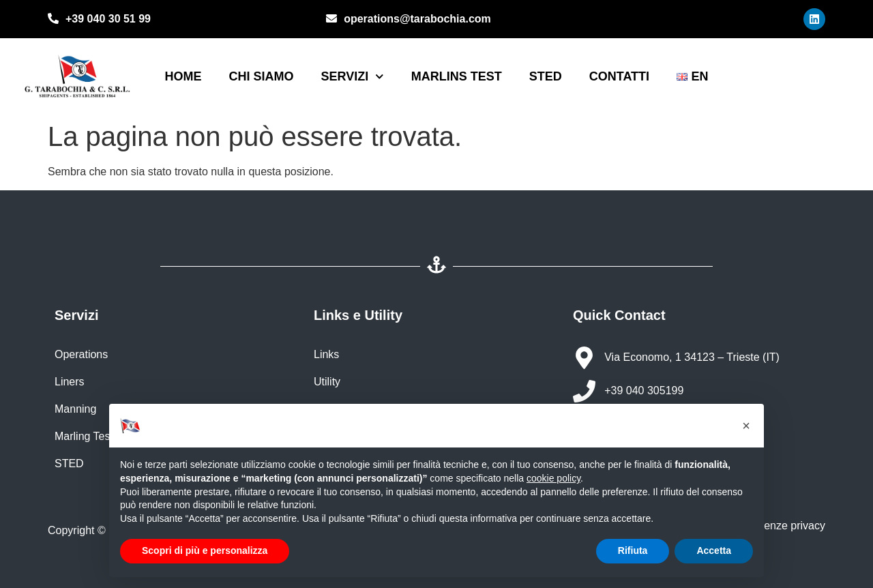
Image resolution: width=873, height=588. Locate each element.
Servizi (352, 77)
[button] (746, 426)
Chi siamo (261, 76)
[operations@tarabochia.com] (331, 19)
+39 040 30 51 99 (108, 19)
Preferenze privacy (778, 526)
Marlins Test (457, 76)
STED (546, 76)
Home (183, 76)
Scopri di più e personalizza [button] (205, 550)
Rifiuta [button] (633, 550)
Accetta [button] (714, 550)
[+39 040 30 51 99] (53, 19)
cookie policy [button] (553, 478)
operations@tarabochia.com (417, 19)
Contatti (619, 76)
